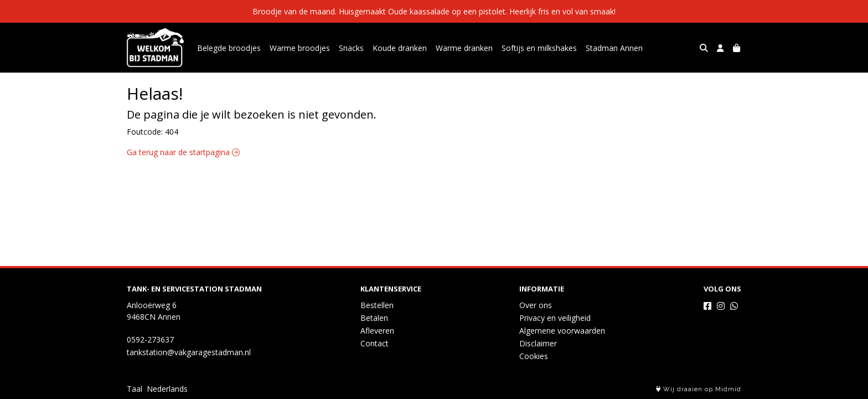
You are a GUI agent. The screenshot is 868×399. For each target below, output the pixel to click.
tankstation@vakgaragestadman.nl (189, 352)
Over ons (536, 305)
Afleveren (377, 331)
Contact (374, 343)
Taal (135, 389)
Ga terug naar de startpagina (183, 152)
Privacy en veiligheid (555, 318)
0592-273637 (150, 339)
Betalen (374, 318)
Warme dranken (464, 48)
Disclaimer (538, 343)
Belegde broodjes (229, 48)
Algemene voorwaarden (562, 331)
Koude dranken (400, 48)
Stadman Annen (614, 48)
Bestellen (377, 305)
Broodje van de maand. (296, 11)
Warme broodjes (300, 48)
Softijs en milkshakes (539, 48)
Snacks (351, 48)
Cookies (534, 356)
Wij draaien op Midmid (699, 389)
